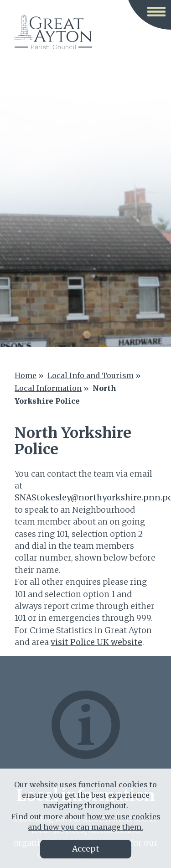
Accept (86, 849)
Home (26, 375)
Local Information (48, 388)
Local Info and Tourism (91, 375)
